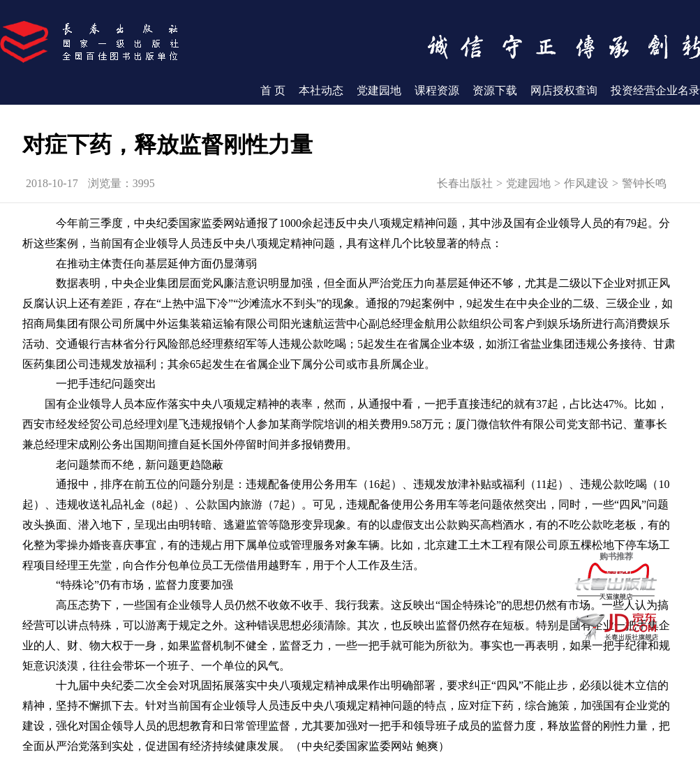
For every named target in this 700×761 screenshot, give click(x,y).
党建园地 (379, 90)
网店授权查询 (564, 90)
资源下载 (495, 90)
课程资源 (437, 90)
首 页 (273, 90)
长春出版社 (465, 183)
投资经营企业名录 (655, 90)
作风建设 (586, 183)
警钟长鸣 (644, 183)
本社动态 (321, 90)
